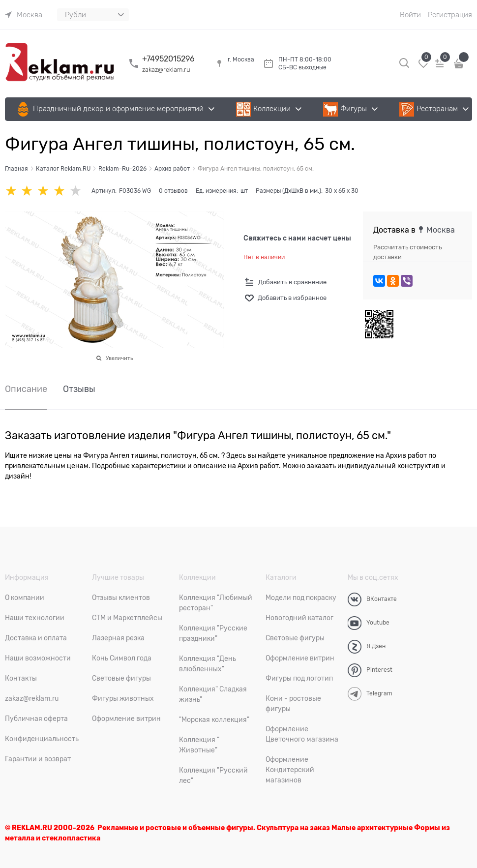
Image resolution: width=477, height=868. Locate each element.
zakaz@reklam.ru (166, 70)
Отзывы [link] (79, 389)
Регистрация (450, 15)
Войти (410, 15)
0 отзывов (173, 191)
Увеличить (119, 358)
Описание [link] (26, 389)
